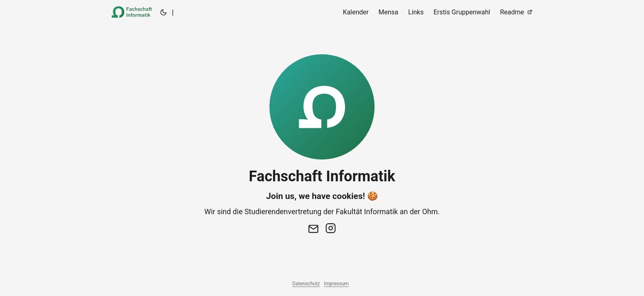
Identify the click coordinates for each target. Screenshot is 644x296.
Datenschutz (306, 284)
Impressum (336, 284)
